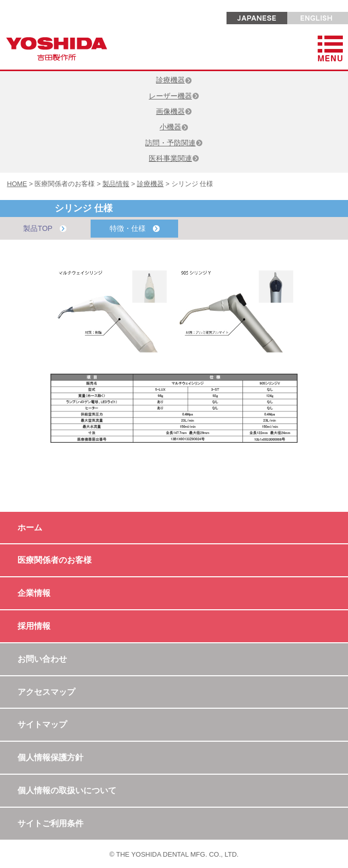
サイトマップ (42, 724)
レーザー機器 (174, 96)
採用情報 (34, 626)
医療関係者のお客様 (55, 560)
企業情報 (34, 593)
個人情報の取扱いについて (67, 790)
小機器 (174, 127)
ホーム (30, 528)
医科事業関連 (174, 158)
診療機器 (174, 80)
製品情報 (116, 184)
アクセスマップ (46, 692)
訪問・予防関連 (174, 143)
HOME (17, 184)
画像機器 (174, 111)
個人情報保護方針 (50, 757)
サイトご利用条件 (50, 823)
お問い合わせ (42, 659)
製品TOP (45, 229)
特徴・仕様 (135, 229)
